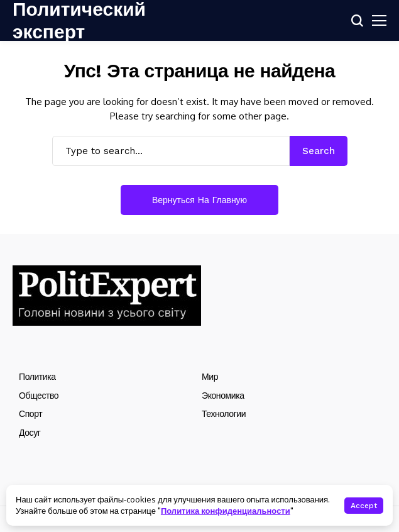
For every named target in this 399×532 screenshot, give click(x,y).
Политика (37, 377)
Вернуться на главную (199, 200)
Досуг (30, 433)
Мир (210, 377)
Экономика (223, 396)
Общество (39, 396)
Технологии (224, 414)
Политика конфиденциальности (226, 511)
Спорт (30, 414)
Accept (364, 506)
